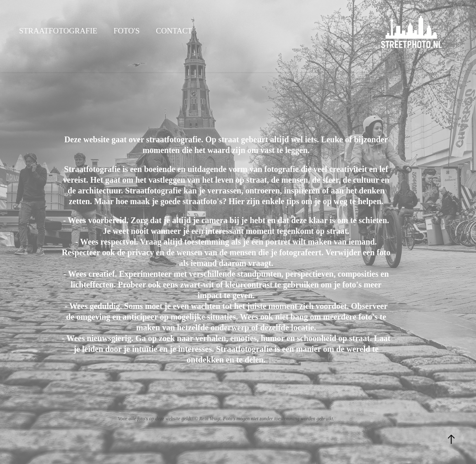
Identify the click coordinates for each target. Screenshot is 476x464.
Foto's (126, 31)
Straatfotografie (58, 31)
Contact (174, 31)
